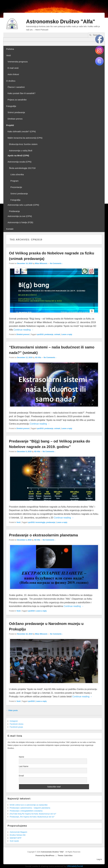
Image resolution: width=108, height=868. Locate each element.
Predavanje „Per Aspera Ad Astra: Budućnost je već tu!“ (32, 817)
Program (14, 181)
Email (21, 776)
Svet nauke (14, 841)
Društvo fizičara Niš (18, 835)
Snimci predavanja (16, 112)
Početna (10, 49)
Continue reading (23, 330)
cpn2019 (40, 334)
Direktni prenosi (23, 334)
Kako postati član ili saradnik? (22, 93)
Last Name (24, 766)
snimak (57, 334)
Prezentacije (16, 187)
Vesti (9, 55)
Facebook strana (17, 724)
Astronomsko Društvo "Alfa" (61, 22)
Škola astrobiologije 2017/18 (22, 168)
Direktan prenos (15, 119)
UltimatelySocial (75, 866)
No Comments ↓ (56, 263)
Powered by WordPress (45, 856)
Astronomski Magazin (18, 832)
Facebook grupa (16, 727)
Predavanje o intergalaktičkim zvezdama (26, 811)
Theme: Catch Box (65, 856)
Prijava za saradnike (17, 100)
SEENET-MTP (16, 838)
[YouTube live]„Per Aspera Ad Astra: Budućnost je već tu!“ (33, 814)
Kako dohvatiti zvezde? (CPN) (22, 131)
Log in (99, 859)
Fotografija (15, 200)
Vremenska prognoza (18, 62)
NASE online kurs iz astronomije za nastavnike (29, 805)
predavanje (49, 334)
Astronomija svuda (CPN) (19, 162)
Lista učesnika (17, 174)
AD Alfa (38, 357)
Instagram (14, 721)
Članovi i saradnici (16, 87)
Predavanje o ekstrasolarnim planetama (43, 535)
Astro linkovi (13, 74)
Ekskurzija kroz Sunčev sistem (23, 144)
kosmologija (40, 522)
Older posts (12, 710)
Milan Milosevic (41, 263)
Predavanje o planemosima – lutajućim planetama (30, 808)
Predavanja (14, 211)
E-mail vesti (13, 68)
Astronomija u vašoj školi (21, 151)
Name (21, 757)
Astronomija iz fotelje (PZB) (20, 222)
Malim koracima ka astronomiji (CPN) (25, 138)
